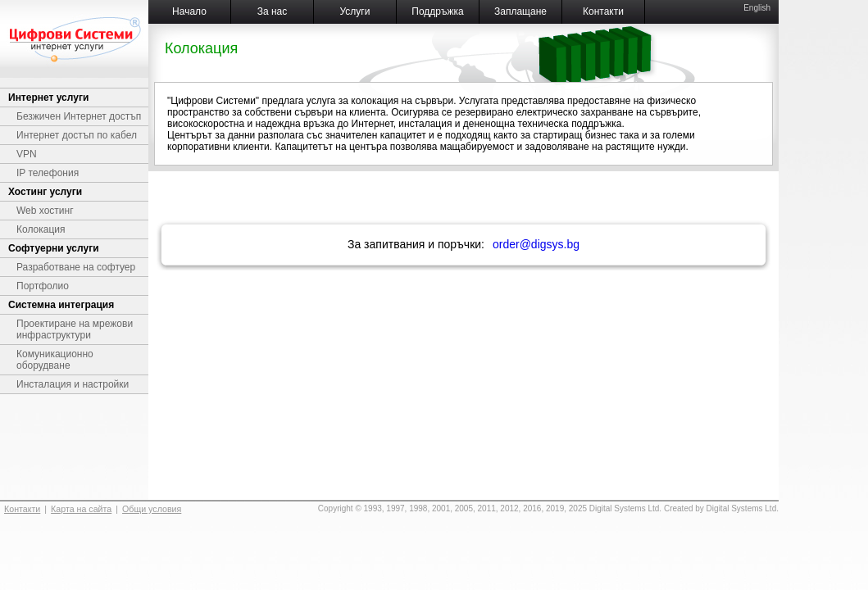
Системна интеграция (61, 305)
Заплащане (520, 11)
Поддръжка (437, 11)
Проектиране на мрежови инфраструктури (75, 329)
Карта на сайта (81, 509)
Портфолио (43, 286)
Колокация (41, 229)
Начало (189, 11)
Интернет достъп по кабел (77, 135)
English (757, 8)
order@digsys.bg (536, 244)
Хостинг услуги (45, 192)
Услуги (355, 11)
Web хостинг (45, 211)
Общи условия (152, 509)
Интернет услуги (48, 98)
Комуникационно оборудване (55, 360)
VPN (27, 154)
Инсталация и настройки (73, 384)
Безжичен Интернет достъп (79, 116)
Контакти (603, 11)
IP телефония (48, 173)
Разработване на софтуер (76, 267)
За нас (273, 11)
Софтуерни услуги (54, 248)
